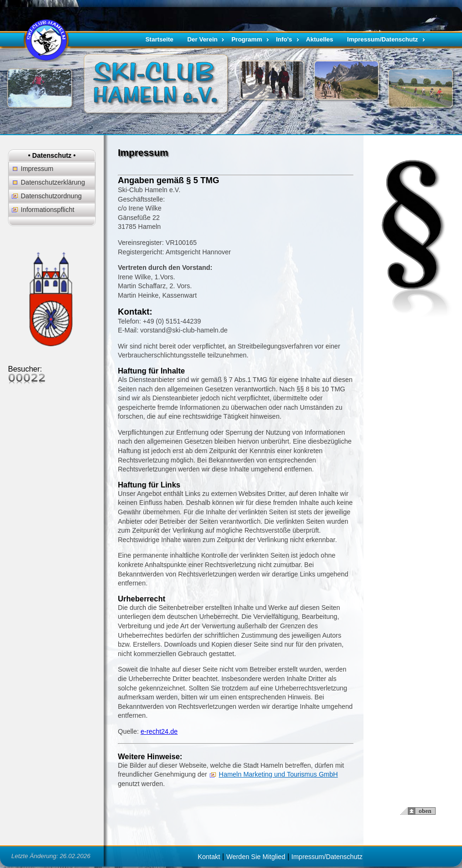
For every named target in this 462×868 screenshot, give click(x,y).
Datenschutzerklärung (53, 182)
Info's (284, 39)
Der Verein (202, 39)
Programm (247, 39)
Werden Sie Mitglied (256, 857)
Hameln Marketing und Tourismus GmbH (278, 774)
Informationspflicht (48, 210)
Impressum (37, 169)
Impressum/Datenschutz (382, 39)
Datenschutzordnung (51, 196)
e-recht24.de (159, 731)
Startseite (159, 39)
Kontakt (209, 857)
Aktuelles (320, 39)
